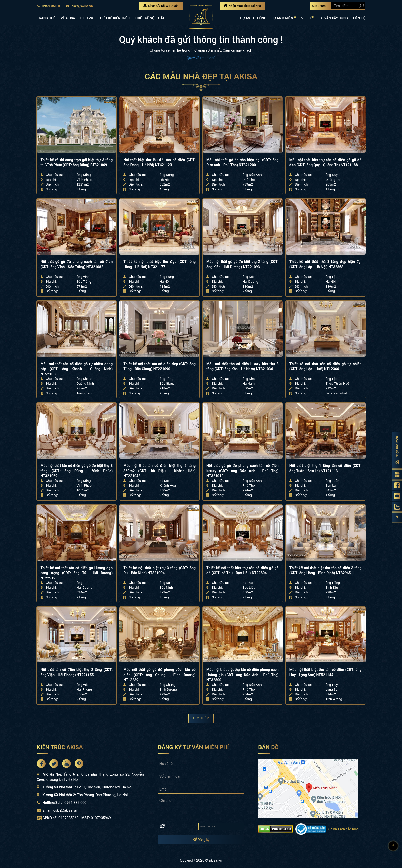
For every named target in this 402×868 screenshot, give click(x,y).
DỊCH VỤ (87, 18)
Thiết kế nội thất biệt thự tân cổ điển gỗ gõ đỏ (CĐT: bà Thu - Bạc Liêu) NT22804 (243, 570)
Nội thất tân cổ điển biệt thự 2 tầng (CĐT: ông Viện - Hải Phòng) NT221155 (77, 672)
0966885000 (49, 6)
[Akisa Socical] (41, 764)
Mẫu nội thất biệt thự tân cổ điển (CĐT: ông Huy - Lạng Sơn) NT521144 (326, 672)
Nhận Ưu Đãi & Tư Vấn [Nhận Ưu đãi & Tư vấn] (161, 6)
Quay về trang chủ (201, 58)
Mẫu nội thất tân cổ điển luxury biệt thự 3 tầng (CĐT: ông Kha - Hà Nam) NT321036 (243, 366)
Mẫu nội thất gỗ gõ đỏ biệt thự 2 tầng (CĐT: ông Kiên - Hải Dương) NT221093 (243, 264)
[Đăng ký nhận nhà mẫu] (397, 450)
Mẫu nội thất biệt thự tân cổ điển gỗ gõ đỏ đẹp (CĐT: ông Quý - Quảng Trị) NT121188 (326, 162)
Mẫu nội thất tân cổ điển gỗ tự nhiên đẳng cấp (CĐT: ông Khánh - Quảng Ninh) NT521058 (77, 369)
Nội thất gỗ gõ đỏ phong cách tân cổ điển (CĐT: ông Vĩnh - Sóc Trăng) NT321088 (77, 264)
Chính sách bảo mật (343, 829)
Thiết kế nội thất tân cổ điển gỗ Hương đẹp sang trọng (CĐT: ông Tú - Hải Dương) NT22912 (77, 573)
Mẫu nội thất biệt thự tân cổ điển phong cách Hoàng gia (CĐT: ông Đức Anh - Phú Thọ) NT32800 (243, 675)
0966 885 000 (75, 803)
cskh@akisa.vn (79, 6)
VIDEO (308, 18)
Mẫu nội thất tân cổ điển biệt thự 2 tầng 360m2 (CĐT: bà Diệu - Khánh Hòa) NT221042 (159, 471)
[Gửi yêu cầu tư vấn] (397, 474)
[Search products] (361, 6)
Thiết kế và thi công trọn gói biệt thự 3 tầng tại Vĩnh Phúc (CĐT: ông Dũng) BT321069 (77, 162)
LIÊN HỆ (359, 18)
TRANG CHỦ (46, 18)
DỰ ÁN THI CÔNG (253, 18)
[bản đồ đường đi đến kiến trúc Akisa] (308, 788)
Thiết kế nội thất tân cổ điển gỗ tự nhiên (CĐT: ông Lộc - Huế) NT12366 (326, 366)
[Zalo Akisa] (397, 507)
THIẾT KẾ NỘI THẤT (150, 18)
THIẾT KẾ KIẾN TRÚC (114, 18)
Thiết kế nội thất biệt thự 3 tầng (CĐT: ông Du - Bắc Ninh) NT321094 (159, 570)
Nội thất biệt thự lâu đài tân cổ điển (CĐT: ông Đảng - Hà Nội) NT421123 (159, 162)
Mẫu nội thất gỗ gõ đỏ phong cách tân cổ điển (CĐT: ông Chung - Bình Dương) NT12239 (159, 675)
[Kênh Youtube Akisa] (397, 496)
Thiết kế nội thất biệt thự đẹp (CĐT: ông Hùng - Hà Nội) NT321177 (159, 264)
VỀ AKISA (68, 18)
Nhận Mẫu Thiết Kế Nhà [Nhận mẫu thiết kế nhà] (242, 6)
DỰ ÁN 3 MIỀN (284, 18)
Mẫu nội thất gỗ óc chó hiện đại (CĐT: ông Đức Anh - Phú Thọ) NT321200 (243, 162)
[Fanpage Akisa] (397, 485)
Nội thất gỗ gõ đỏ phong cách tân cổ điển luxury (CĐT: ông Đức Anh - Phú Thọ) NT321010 (243, 471)
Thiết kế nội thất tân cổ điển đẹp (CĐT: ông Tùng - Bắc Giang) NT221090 (159, 366)
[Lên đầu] (393, 846)
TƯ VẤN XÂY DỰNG (333, 18)
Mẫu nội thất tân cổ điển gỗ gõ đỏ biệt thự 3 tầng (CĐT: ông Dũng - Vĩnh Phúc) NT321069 (77, 471)
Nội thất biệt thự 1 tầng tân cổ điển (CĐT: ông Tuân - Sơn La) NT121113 (326, 468)
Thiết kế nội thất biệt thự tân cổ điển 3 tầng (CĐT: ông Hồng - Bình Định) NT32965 (326, 570)
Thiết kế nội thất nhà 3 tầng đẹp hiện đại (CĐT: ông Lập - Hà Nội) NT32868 (326, 264)
